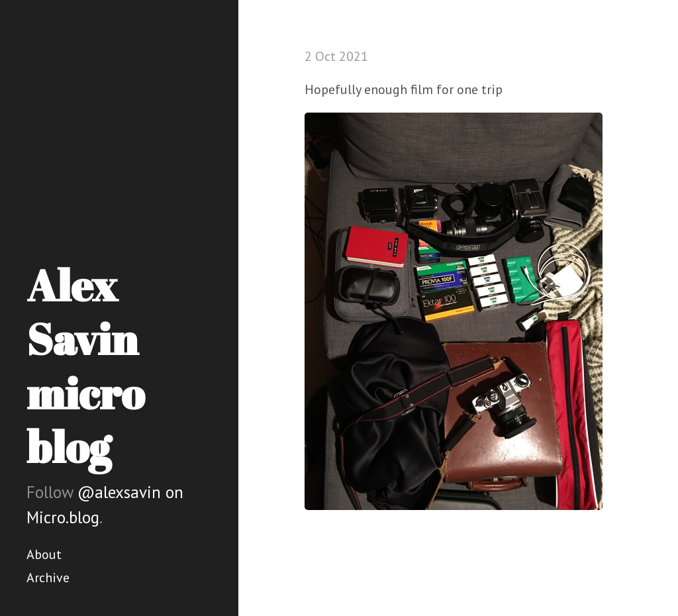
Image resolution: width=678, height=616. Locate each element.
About (44, 554)
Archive (48, 578)
